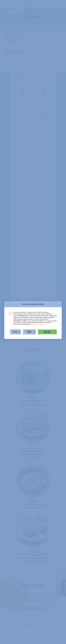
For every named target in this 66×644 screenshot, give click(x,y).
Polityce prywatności (38, 324)
